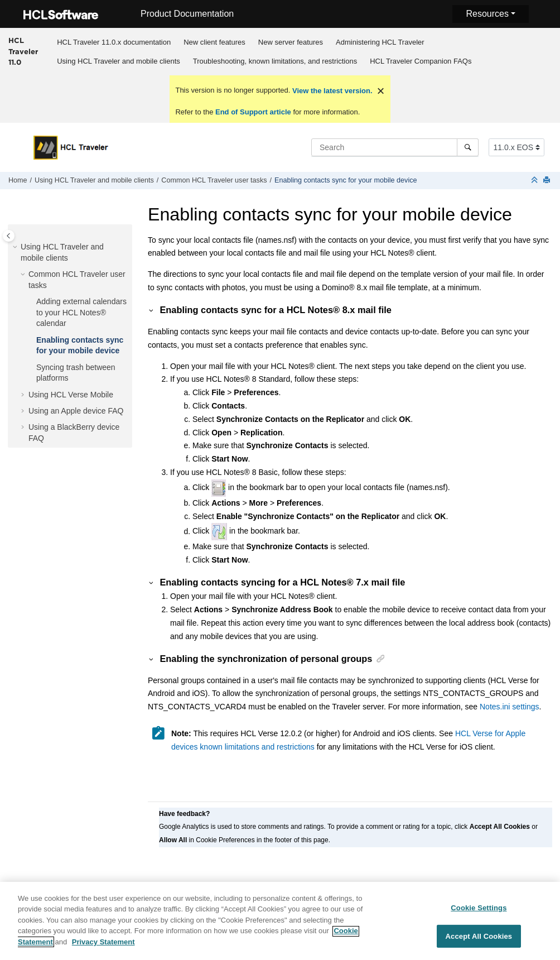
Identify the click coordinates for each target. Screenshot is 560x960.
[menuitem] (114, 42)
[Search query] (395, 147)
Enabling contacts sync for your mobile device (346, 180)
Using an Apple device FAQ (76, 411)
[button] (16, 247)
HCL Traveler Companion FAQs (421, 61)
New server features (291, 42)
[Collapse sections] (535, 181)
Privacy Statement (103, 947)
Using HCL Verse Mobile (71, 395)
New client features (214, 42)
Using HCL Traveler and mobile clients (119, 61)
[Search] (468, 147)
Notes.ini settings (510, 707)
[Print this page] (548, 181)
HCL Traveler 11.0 (23, 51)
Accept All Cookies (479, 941)
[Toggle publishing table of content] (9, 236)
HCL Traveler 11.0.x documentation (114, 42)
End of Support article (253, 112)
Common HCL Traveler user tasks (214, 180)
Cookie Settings (479, 913)
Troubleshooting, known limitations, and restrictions (275, 61)
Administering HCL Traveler (380, 42)
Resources (487, 14)
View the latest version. (331, 91)
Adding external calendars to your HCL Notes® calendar (81, 312)
